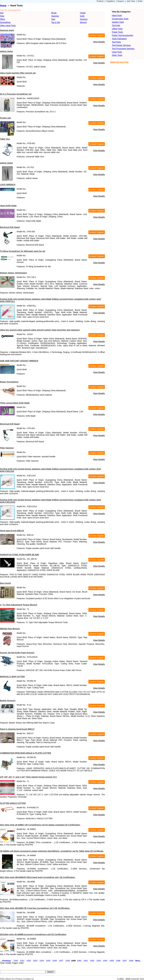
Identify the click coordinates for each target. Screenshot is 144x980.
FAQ (2, 979)
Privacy (19, 979)
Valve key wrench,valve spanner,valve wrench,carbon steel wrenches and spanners (40, 330)
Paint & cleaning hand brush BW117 (17, 729)
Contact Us (29, 979)
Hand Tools (117, 15)
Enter (140, 1)
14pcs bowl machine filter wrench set (18, 73)
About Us (10, 979)
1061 (86, 961)
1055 (48, 961)
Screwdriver (5, 22)
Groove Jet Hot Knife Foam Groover (17, 653)
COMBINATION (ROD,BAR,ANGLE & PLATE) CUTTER (25, 753)
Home (3, 6)
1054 (42, 961)
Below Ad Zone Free (119, 62)
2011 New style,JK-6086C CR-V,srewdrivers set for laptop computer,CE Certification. (40, 825)
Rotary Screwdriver (9, 382)
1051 (22, 961)
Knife (82, 16)
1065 (112, 961)
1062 (92, 961)
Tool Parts (116, 42)
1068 (131, 961)
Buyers (121, 1)
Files (2, 16)
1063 (99, 961)
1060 (79, 961)
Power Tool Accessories (123, 35)
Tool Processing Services (123, 49)
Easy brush (5, 583)
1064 (105, 961)
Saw (53, 19)
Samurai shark (7, 30)
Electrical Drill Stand (10, 227)
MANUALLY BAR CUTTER (12, 677)
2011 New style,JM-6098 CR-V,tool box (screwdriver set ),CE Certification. (35, 908)
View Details (99, 42)
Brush (54, 13)
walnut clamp (6, 51)
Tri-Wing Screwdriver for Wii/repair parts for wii (23, 251)
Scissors (84, 19)
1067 (124, 961)
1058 (68, 961)
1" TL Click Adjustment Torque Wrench (19, 605)
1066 (118, 961)
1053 (35, 961)
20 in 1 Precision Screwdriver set (16, 94)
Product (100, 1)
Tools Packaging (119, 39)
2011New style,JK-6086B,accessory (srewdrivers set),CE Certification (33, 934)
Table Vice (5, 139)
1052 (29, 961)
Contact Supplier (97, 35)
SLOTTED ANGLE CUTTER (13, 803)
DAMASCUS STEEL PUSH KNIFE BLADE (19, 555)
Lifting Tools (117, 29)
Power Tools (117, 32)
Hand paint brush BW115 (12, 531)
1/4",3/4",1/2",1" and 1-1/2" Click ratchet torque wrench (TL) (28, 777)
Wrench (83, 22)
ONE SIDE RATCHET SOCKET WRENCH (19, 361)
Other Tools (117, 55)
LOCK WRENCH (8, 185)
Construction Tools (120, 19)
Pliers (3, 19)
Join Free (131, 1)
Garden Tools (118, 22)
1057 (61, 961)
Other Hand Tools (8, 26)
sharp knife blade (8, 206)
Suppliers (111, 1)
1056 (55, 961)
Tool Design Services (121, 45)
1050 (16, 961)
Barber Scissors (8, 701)
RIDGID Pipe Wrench (10, 629)
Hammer (55, 16)
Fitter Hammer (7, 448)
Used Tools (117, 52)
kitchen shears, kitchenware (13, 273)
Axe (2, 13)
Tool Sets (116, 25)
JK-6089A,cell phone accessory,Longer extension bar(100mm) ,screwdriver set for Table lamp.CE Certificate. (52, 851)
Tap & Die (56, 22)
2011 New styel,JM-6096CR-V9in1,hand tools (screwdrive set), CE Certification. (38, 877)
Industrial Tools (137, 979)
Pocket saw (5, 118)
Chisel (83, 13)
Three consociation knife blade (15, 403)
